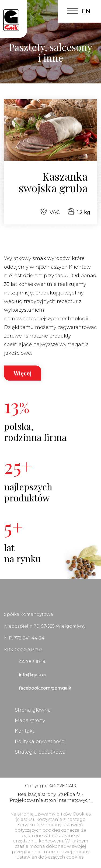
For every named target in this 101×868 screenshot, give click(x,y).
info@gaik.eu (33, 675)
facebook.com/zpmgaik (45, 688)
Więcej (23, 373)
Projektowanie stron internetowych (50, 800)
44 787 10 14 (32, 662)
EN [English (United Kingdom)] (86, 11)
